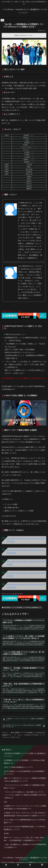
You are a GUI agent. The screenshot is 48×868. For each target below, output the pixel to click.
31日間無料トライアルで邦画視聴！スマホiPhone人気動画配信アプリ (22, 607)
